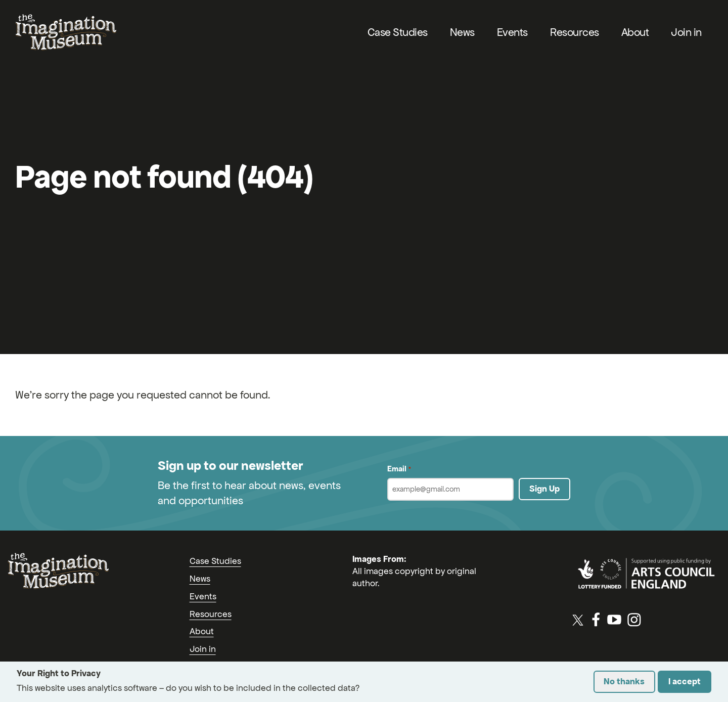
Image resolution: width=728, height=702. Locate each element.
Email (399, 469)
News (462, 32)
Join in (686, 32)
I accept (685, 681)
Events (512, 32)
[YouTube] (614, 620)
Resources (575, 32)
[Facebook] (596, 620)
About (635, 32)
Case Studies (398, 32)
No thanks (624, 681)
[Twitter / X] (578, 620)
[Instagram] (634, 620)
